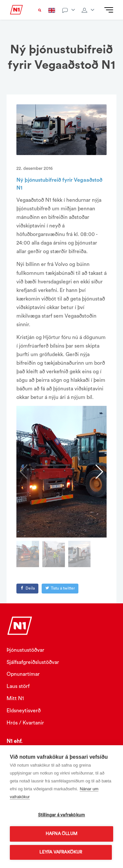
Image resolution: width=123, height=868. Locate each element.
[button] (99, 472)
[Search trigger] (40, 10)
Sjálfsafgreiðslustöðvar (33, 662)
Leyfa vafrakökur (61, 852)
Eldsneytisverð (24, 711)
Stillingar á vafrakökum (62, 815)
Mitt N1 (15, 698)
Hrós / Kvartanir (25, 723)
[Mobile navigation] (109, 10)
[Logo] (16, 12)
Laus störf (18, 686)
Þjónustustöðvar (25, 650)
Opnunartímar (23, 674)
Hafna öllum (61, 834)
